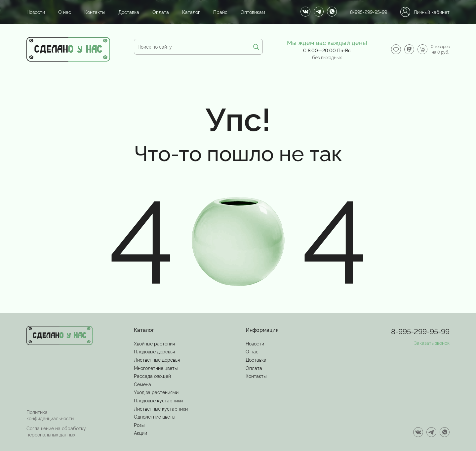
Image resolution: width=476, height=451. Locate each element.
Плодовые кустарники (158, 400)
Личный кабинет (425, 12)
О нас (65, 12)
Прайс (220, 12)
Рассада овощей (152, 376)
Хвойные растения (154, 343)
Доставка (129, 12)
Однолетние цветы (155, 416)
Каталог (191, 12)
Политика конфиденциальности (50, 415)
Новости (36, 12)
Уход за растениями (156, 392)
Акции (140, 433)
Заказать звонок (432, 343)
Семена (142, 384)
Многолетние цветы (156, 368)
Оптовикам (253, 12)
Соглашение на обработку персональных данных (56, 431)
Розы (139, 425)
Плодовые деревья (154, 351)
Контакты (95, 12)
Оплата (161, 12)
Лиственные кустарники (161, 408)
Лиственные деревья (157, 360)
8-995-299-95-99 (369, 12)
